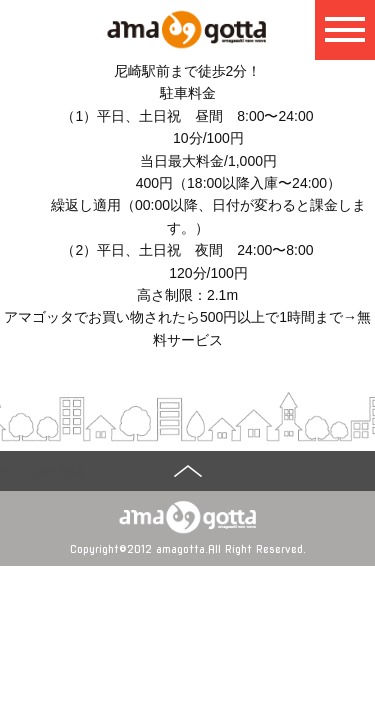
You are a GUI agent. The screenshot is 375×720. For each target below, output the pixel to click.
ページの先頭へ (49, 471)
